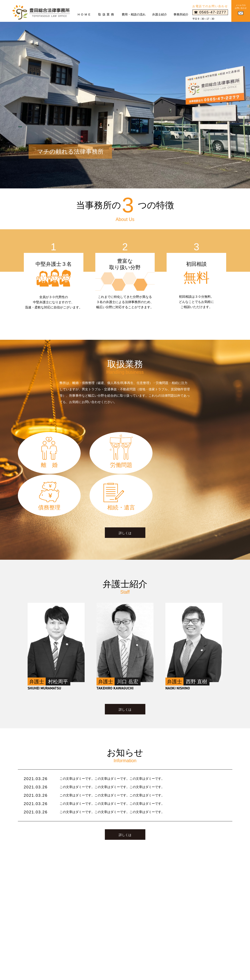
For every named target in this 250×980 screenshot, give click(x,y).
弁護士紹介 (160, 14)
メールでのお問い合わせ (241, 7)
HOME (85, 14)
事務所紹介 (181, 14)
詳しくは (125, 493)
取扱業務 (107, 14)
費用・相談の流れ (134, 14)
